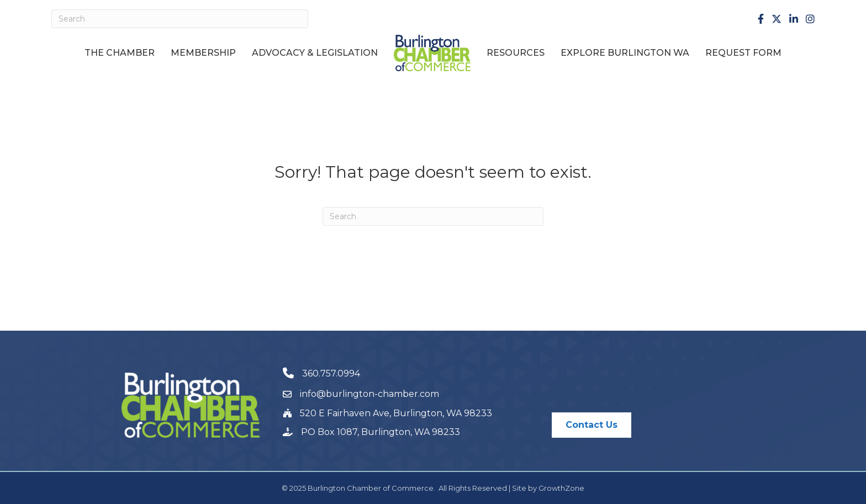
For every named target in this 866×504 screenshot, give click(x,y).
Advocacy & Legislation (315, 53)
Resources (516, 53)
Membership (203, 53)
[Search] (180, 19)
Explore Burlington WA (625, 53)
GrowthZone (561, 488)
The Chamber (120, 53)
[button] (592, 425)
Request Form (743, 53)
